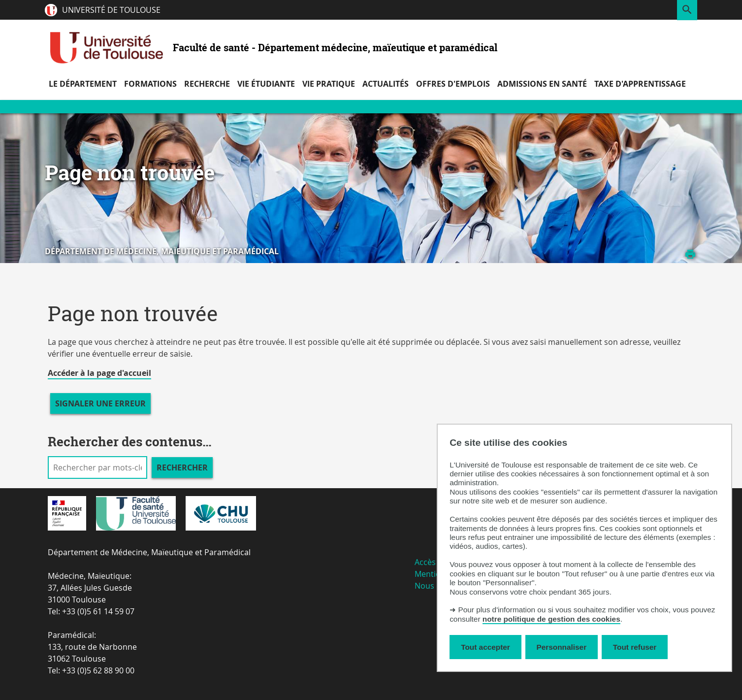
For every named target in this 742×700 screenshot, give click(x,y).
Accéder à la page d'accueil (99, 373)
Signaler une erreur (100, 403)
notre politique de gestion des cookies (551, 619)
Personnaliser (562, 647)
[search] (97, 467)
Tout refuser (635, 647)
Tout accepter (485, 647)
